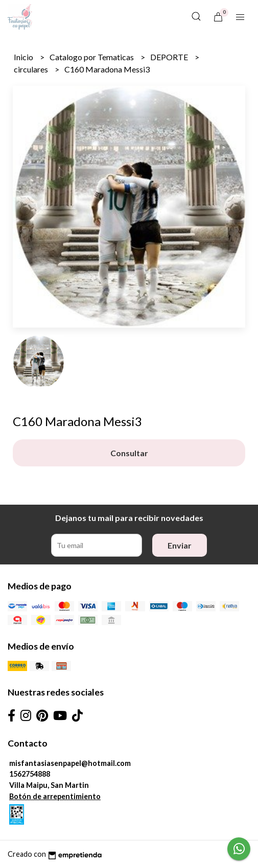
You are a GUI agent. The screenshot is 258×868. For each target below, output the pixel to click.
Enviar (180, 545)
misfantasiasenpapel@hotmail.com (70, 763)
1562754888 (30, 774)
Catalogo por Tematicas (92, 57)
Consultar (129, 453)
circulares (32, 69)
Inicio (24, 57)
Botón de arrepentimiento (55, 796)
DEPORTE (170, 57)
